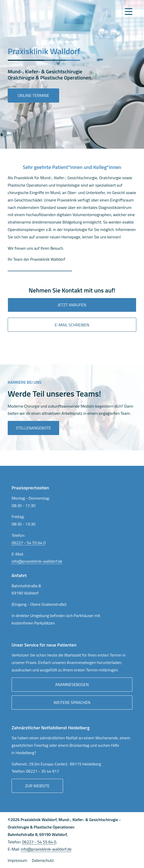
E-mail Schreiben (72, 325)
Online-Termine (33, 95)
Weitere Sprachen (72, 702)
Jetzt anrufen (72, 305)
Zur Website (37, 786)
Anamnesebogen (72, 684)
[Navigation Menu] (129, 12)
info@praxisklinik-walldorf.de (37, 561)
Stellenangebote (33, 428)
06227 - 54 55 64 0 (29, 543)
